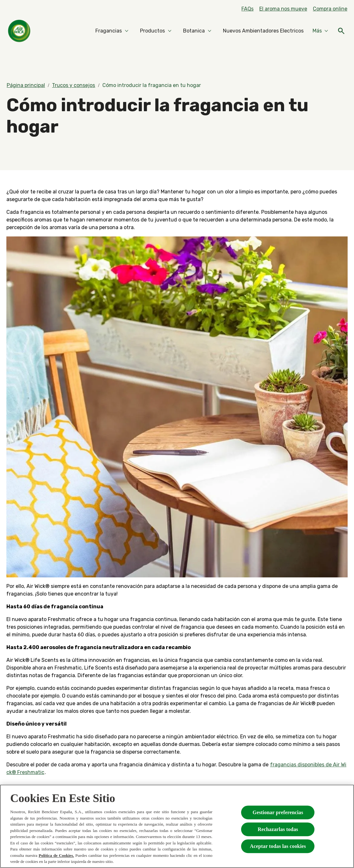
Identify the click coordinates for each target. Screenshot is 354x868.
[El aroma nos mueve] (283, 9)
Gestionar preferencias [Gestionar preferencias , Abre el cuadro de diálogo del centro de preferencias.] (278, 812)
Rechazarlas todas (278, 829)
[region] (177, 826)
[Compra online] (330, 9)
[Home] (19, 31)
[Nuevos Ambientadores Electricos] (263, 31)
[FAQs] (247, 9)
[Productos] (152, 31)
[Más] (320, 31)
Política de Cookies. (56, 855)
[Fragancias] (109, 31)
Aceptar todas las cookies (278, 846)
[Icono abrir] (341, 31)
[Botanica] (194, 31)
